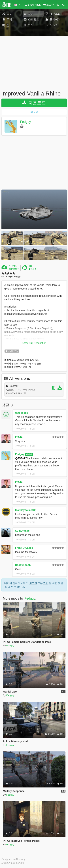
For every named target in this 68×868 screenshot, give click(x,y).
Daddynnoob (23, 565)
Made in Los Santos (13, 863)
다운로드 (34, 103)
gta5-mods (22, 413)
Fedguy (25, 122)
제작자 (29, 454)
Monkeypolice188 (26, 510)
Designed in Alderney (13, 859)
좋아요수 (32, 269)
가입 (46, 583)
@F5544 (20, 458)
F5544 (19, 437)
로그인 (33, 583)
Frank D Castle (24, 548)
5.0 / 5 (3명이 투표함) (11, 277)
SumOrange (22, 531)
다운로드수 (14, 269)
